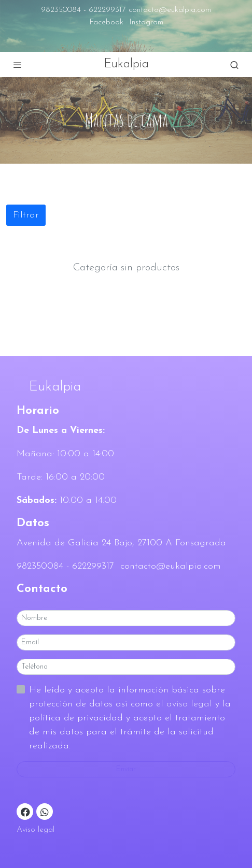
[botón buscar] (234, 65)
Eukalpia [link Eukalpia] (126, 64)
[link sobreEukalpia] (126, 387)
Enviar (126, 769)
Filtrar (26, 215)
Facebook (106, 22)
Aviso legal (36, 830)
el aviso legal (186, 704)
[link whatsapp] (45, 812)
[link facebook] (25, 812)
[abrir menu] (18, 65)
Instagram (146, 22)
